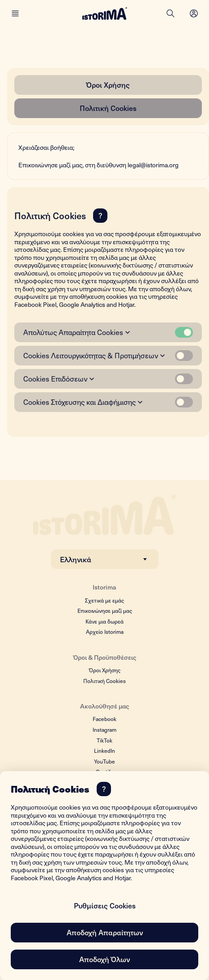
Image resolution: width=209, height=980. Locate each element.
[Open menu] (194, 13)
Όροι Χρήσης (108, 85)
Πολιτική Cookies (108, 108)
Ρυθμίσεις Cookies (105, 905)
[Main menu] (15, 13)
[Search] (171, 13)
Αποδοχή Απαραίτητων (105, 932)
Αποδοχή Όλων (104, 959)
